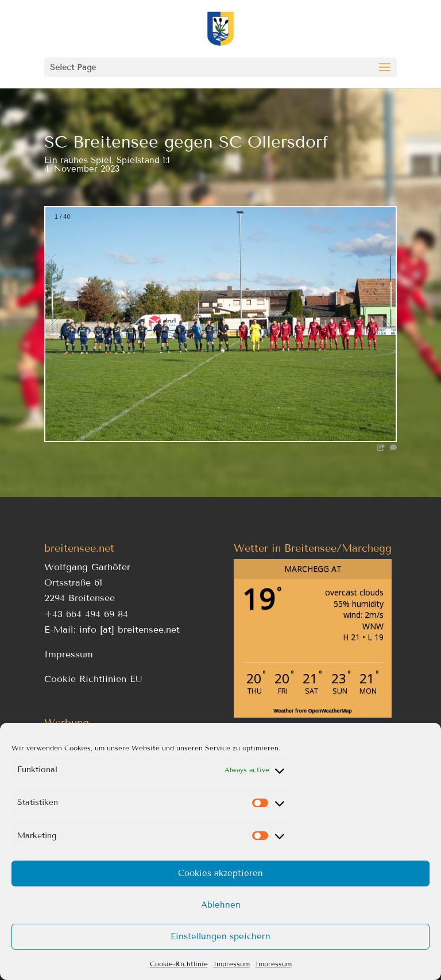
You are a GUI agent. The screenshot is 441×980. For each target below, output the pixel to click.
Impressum (232, 964)
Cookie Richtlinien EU (93, 679)
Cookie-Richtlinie (179, 964)
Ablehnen (221, 905)
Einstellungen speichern (220, 936)
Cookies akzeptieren (220, 873)
